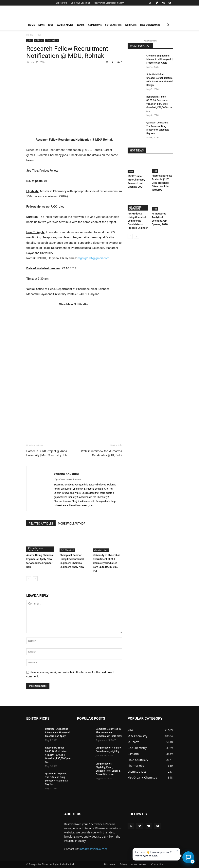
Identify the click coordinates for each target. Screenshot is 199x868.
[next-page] (35, 579)
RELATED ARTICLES (41, 524)
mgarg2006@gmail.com (94, 258)
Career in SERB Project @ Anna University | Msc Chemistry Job (47, 453)
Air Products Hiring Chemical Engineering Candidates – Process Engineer (138, 221)
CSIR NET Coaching (81, 3)
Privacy (124, 864)
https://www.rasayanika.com (67, 479)
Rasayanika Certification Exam (109, 3)
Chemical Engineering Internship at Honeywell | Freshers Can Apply (159, 59)
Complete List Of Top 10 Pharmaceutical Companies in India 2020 (109, 733)
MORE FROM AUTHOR (72, 524)
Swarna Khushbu (66, 474)
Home (31, 25)
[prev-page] (29, 579)
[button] (168, 25)
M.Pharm (39, 40)
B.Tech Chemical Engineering (35, 549)
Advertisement (139, 864)
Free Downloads (150, 25)
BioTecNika (62, 3)
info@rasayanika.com (93, 849)
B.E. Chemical (67, 550)
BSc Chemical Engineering (135, 208)
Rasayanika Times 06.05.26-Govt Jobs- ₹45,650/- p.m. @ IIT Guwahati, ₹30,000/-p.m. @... (159, 104)
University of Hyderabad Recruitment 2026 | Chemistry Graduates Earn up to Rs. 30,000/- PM (107, 563)
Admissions (95, 25)
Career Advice (65, 25)
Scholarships (113, 25)
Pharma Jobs (52, 40)
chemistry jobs (101, 550)
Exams (81, 25)
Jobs (51, 25)
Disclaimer (110, 864)
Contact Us (157, 864)
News (42, 25)
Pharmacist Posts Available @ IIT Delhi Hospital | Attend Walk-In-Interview (162, 183)
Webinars (131, 25)
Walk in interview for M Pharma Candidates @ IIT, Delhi (102, 453)
